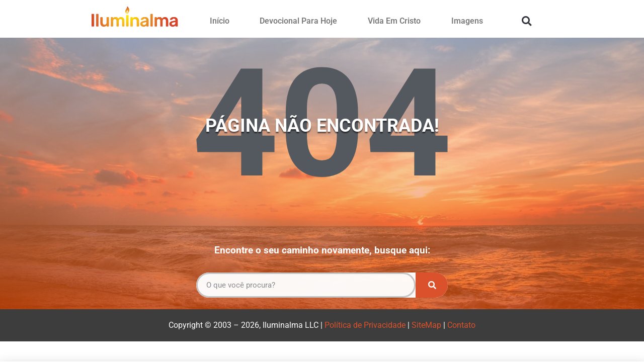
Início (220, 21)
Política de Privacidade (365, 325)
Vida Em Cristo (394, 21)
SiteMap (426, 325)
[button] (527, 21)
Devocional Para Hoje (298, 21)
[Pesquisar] (432, 285)
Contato (461, 325)
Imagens (467, 21)
